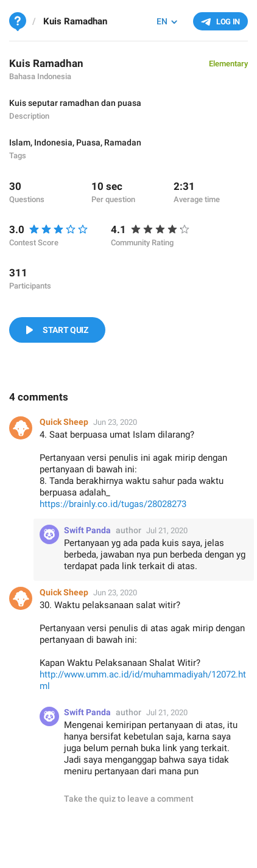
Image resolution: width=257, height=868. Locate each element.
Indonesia (53, 142)
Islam (20, 142)
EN (162, 21)
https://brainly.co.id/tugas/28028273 (113, 504)
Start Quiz (65, 330)
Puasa (88, 142)
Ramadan (123, 142)
